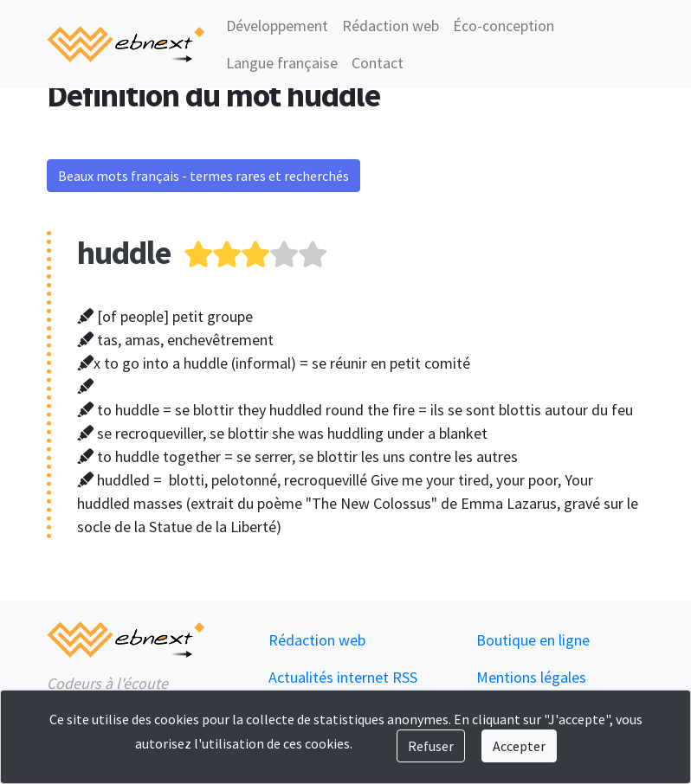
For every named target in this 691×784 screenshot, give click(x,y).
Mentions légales (531, 677)
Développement (277, 26)
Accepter (519, 746)
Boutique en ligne (533, 640)
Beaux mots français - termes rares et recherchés (203, 176)
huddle (124, 252)
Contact (378, 63)
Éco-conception (504, 26)
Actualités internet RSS (343, 677)
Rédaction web (391, 26)
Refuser (431, 746)
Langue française (282, 63)
